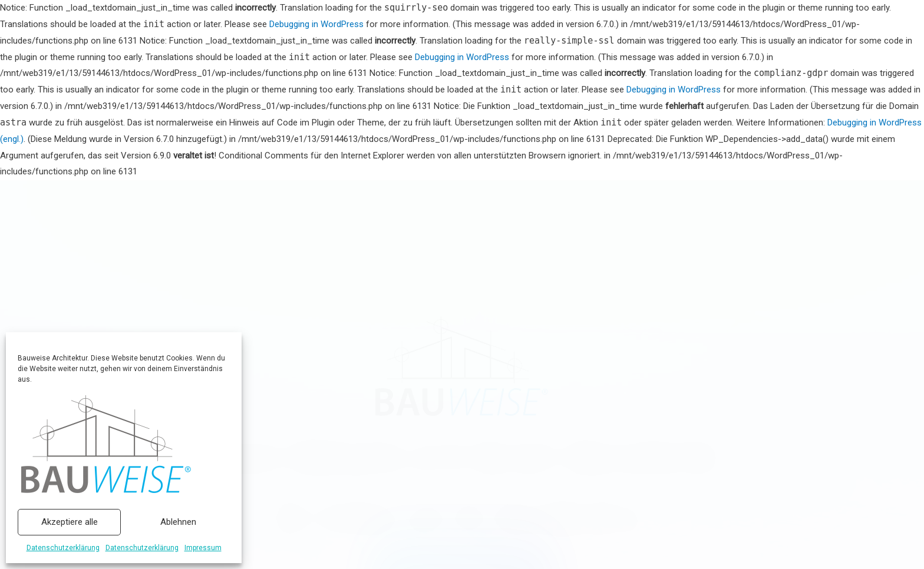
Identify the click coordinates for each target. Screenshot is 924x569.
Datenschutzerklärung (63, 548)
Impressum (203, 548)
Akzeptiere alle (70, 522)
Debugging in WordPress (316, 24)
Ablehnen (178, 522)
